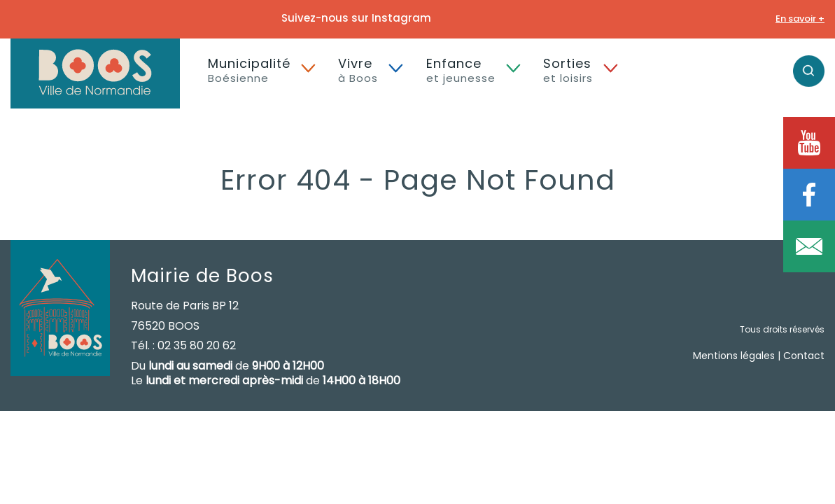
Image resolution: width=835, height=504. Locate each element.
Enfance (461, 70)
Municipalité (249, 70)
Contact (804, 356)
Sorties (568, 70)
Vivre (358, 70)
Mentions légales (734, 356)
